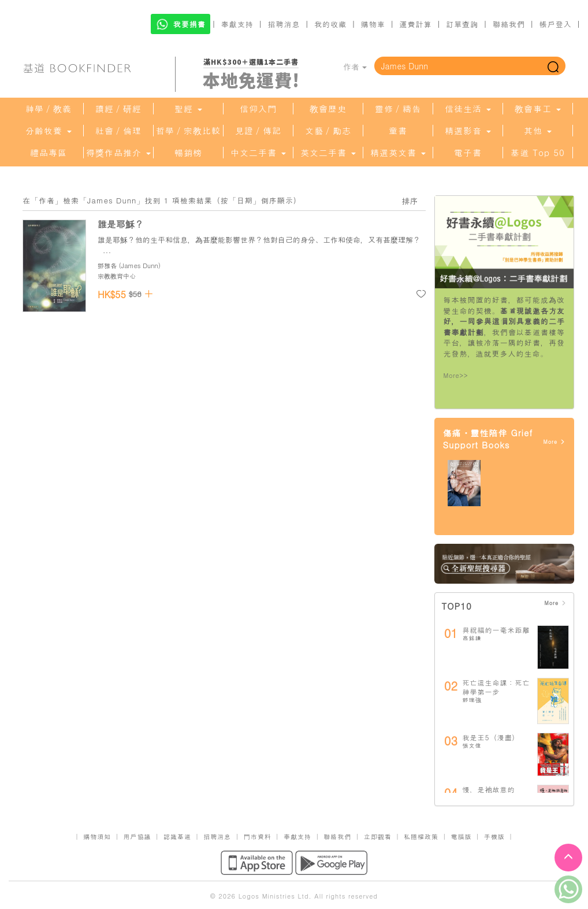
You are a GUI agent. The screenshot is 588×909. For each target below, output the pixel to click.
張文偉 (472, 745)
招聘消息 (284, 24)
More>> (456, 375)
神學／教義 (49, 109)
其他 (538, 131)
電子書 (468, 153)
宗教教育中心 (117, 276)
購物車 (373, 24)
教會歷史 (328, 109)
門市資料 (258, 836)
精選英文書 (398, 153)
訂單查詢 (462, 24)
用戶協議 (137, 836)
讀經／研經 (118, 109)
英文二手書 (328, 153)
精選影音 (468, 131)
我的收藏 (330, 24)
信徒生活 (468, 109)
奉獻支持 (237, 24)
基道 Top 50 (537, 153)
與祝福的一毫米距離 (496, 630)
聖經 (188, 109)
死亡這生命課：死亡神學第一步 (496, 687)
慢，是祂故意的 (489, 789)
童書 (398, 131)
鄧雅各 (107, 266)
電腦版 (461, 836)
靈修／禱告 (398, 109)
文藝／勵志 (328, 131)
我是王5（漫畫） (491, 737)
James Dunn (140, 266)
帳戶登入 (556, 24)
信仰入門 (258, 109)
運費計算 (416, 24)
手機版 (494, 836)
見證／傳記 (258, 131)
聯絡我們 (509, 24)
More (554, 442)
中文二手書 (258, 153)
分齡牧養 (49, 131)
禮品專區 (49, 153)
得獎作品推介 (118, 153)
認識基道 (177, 836)
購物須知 (97, 836)
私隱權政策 (421, 836)
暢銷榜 (188, 153)
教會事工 (538, 109)
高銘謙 (472, 638)
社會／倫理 (118, 131)
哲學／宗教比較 (188, 131)
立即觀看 (378, 836)
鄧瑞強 (472, 700)
